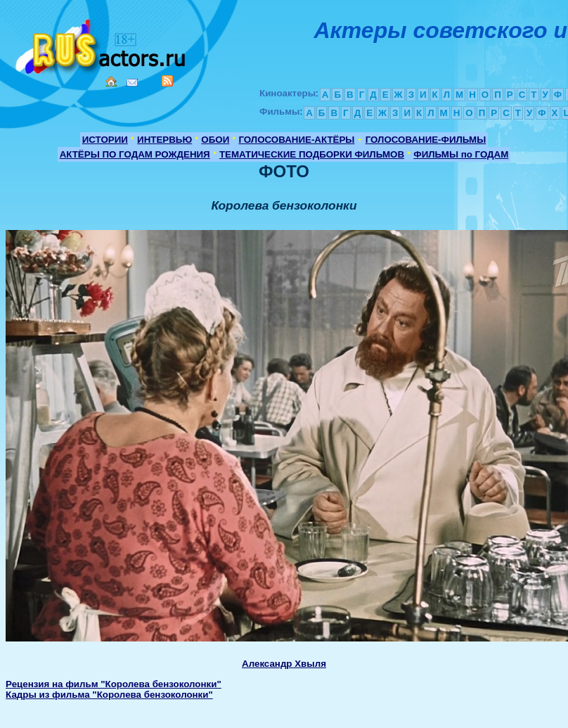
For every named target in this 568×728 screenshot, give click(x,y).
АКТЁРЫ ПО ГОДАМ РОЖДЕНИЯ (135, 154)
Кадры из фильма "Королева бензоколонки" (109, 695)
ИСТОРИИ (105, 140)
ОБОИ (215, 140)
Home (111, 82)
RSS (167, 81)
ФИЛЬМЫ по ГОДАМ (461, 154)
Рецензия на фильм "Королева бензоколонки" (114, 684)
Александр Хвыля (284, 664)
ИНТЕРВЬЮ (164, 140)
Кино (102, 44)
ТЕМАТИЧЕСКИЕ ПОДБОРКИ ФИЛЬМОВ (312, 154)
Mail (132, 83)
